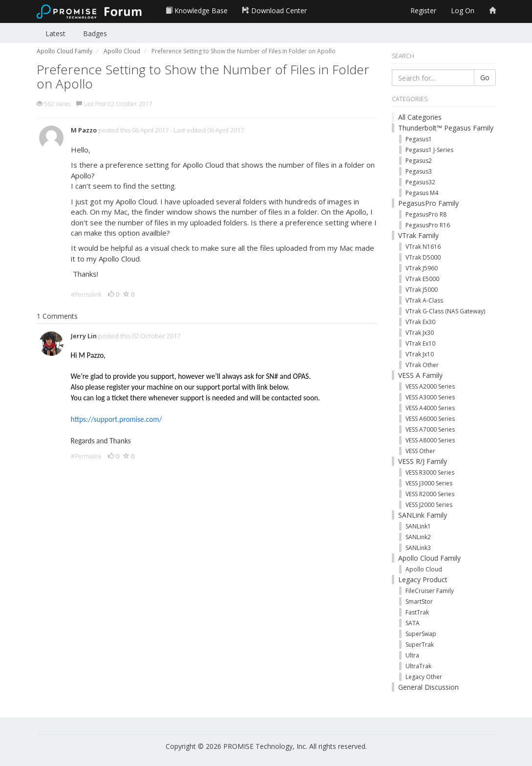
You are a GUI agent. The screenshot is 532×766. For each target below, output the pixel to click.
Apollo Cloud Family (429, 558)
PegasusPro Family (428, 203)
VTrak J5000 (422, 290)
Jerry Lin (84, 336)
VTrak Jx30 (420, 333)
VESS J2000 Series (429, 505)
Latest (55, 33)
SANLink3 (418, 548)
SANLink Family (423, 515)
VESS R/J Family (423, 461)
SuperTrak (420, 645)
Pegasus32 (420, 182)
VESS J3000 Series (429, 483)
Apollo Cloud (424, 569)
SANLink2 (418, 537)
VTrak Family (418, 235)
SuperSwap (421, 634)
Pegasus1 (419, 139)
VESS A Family (420, 375)
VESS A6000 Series (430, 419)
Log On (463, 11)
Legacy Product (423, 580)
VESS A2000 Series (430, 386)
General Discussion (428, 687)
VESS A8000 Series (430, 440)
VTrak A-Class (424, 300)
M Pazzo (84, 130)
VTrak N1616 (423, 247)
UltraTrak (418, 666)
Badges (95, 33)
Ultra (412, 655)
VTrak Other (422, 365)
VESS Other (420, 451)
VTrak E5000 (422, 279)
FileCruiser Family (430, 591)
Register (423, 11)
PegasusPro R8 (426, 214)
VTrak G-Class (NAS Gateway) (445, 311)
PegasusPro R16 (428, 225)
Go (485, 77)
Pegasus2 (419, 161)
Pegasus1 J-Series (429, 150)
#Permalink (86, 295)
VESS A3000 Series (430, 397)
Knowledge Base (197, 11)
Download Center (275, 11)
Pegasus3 (419, 171)
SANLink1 (418, 526)
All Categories (420, 117)
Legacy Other (424, 677)
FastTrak (417, 612)
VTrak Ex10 (420, 343)
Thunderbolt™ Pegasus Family (446, 128)
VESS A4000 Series (430, 408)
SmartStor (419, 602)
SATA (413, 623)
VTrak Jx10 (420, 354)
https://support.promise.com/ (117, 419)
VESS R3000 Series (430, 472)
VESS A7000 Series (430, 429)
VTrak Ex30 (420, 322)
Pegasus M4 (422, 193)
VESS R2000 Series (430, 494)
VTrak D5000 (423, 257)
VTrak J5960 (422, 268)
